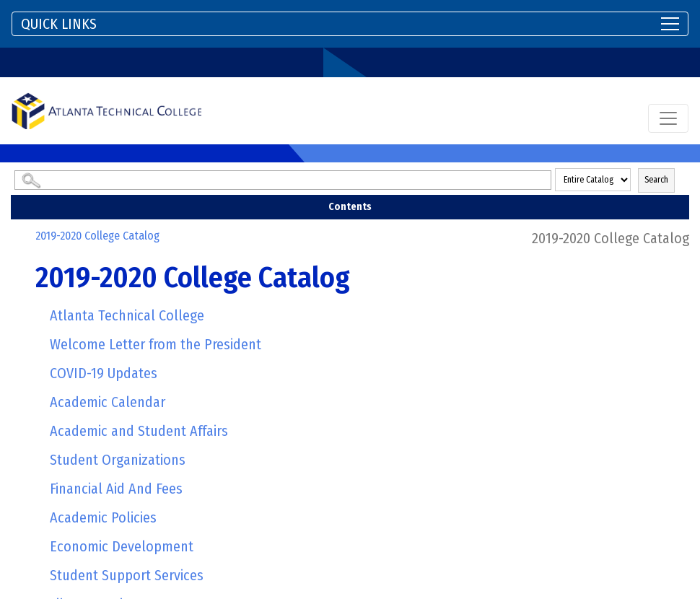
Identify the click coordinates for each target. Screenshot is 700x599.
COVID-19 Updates (104, 373)
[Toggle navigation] (350, 24)
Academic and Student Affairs (139, 431)
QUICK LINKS (59, 24)
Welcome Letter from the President (156, 344)
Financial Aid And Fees (116, 489)
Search (656, 180)
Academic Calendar (108, 402)
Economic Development (122, 546)
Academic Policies (103, 517)
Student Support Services (127, 575)
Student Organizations (118, 460)
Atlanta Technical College (127, 315)
